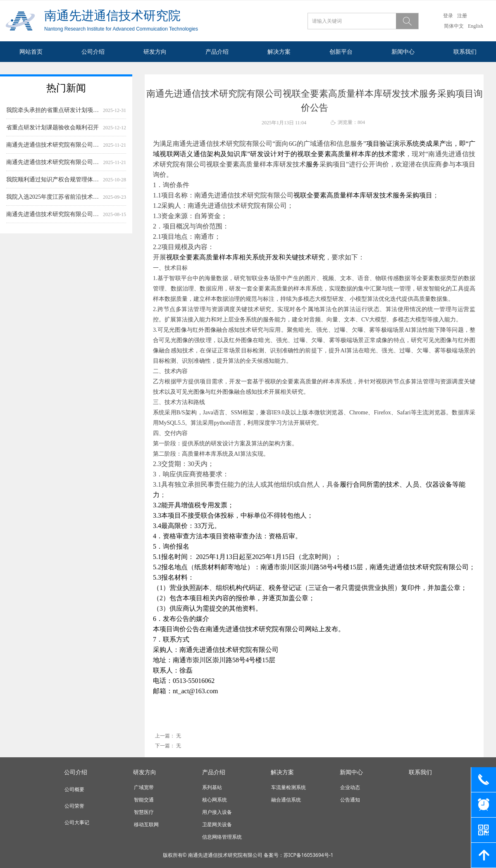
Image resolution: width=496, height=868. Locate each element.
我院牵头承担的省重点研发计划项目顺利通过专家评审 (53, 115)
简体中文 (454, 26)
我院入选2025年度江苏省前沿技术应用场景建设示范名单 (53, 202)
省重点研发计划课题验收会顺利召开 (52, 133)
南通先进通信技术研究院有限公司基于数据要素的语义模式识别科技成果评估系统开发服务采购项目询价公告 (53, 168)
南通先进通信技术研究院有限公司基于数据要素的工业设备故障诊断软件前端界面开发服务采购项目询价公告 (53, 150)
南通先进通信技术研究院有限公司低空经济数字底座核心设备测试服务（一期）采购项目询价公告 (53, 220)
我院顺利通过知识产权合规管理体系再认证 (53, 185)
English (476, 26)
